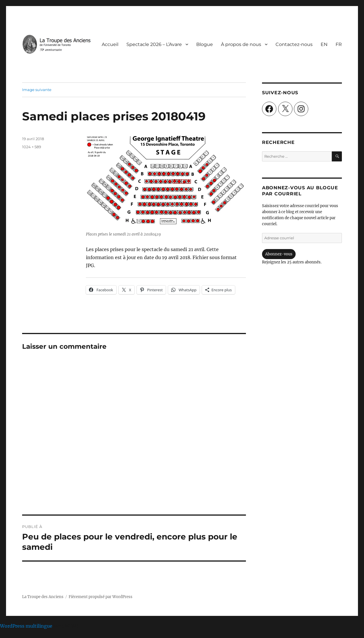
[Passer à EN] (324, 44)
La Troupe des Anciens (43, 597)
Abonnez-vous (279, 254)
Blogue (205, 44)
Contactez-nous (294, 44)
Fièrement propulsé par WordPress (101, 597)
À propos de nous (241, 44)
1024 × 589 (32, 147)
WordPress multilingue (26, 626)
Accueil (110, 44)
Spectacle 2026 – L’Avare (154, 44)
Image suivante (37, 90)
